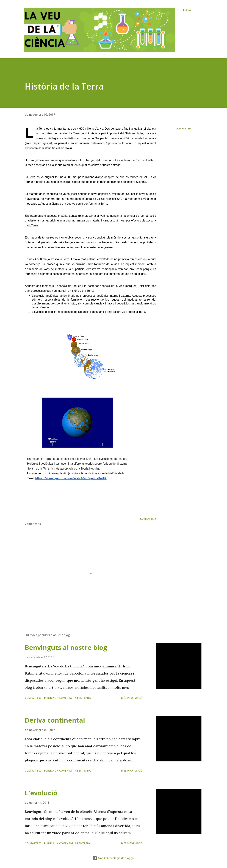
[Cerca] (187, 10)
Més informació (132, 698)
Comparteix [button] (184, 128)
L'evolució (41, 793)
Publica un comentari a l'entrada (67, 698)
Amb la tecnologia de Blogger (114, 858)
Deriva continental (55, 720)
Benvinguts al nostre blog (66, 647)
